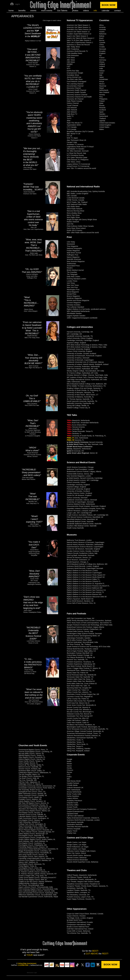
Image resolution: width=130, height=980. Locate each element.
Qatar (101, 103)
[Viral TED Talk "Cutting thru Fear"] (62, 965)
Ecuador (102, 51)
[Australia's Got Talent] (52, 965)
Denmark (103, 49)
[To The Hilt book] (67, 965)
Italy (101, 75)
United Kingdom (105, 125)
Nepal (102, 88)
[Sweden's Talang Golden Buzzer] (57, 965)
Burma (102, 40)
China (102, 45)
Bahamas (103, 34)
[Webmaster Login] (32, 973)
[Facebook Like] (94, 15)
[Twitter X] (82, 965)
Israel (101, 73)
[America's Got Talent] (47, 965)
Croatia (102, 47)
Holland (102, 64)
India (101, 68)
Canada (102, 42)
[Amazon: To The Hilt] (98, 965)
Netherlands (104, 90)
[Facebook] (88, 965)
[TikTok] (77, 965)
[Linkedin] (93, 965)
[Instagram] (72, 965)
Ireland (102, 71)
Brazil (101, 38)
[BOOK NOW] (109, 5)
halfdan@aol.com (36, 965)
